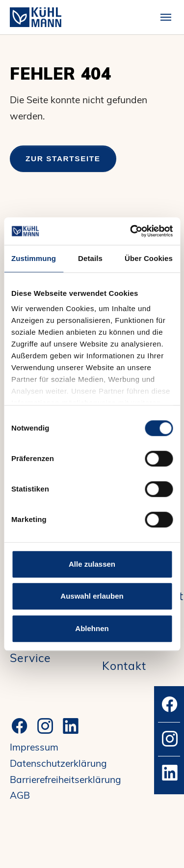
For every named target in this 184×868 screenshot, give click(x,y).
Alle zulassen (92, 564)
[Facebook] (20, 726)
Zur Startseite (63, 159)
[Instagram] (45, 726)
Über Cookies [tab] (149, 258)
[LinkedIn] (71, 726)
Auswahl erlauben (92, 596)
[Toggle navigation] (166, 17)
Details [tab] (90, 258)
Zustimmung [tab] (34, 258)
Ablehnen (92, 628)
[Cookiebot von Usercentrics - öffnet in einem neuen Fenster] (131, 231)
